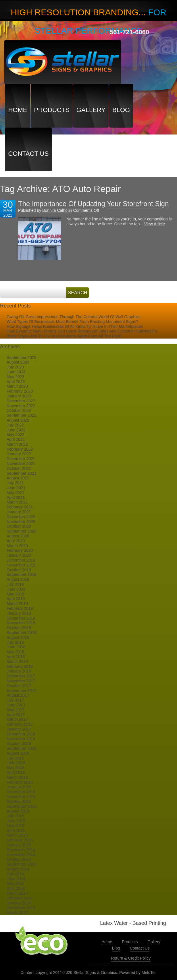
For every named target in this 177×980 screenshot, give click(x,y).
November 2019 (21, 565)
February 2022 (20, 449)
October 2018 (19, 628)
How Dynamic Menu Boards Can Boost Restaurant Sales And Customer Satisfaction (82, 331)
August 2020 (18, 536)
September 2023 (22, 358)
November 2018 (21, 623)
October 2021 (19, 468)
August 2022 (18, 420)
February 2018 (20, 666)
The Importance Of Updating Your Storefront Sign (93, 204)
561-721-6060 (129, 32)
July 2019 (15, 584)
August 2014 (18, 869)
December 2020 (21, 517)
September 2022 (22, 415)
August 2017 (18, 695)
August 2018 (18, 637)
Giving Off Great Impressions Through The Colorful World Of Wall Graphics (73, 317)
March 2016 (17, 777)
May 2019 (15, 594)
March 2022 (17, 444)
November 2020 (21, 522)
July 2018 (15, 642)
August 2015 (18, 811)
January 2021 (19, 512)
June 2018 (16, 647)
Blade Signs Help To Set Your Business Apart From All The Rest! (64, 336)
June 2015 (16, 821)
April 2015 (16, 831)
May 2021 (15, 493)
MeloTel (149, 973)
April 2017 (16, 715)
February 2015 (20, 840)
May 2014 (15, 883)
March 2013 (17, 912)
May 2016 (15, 768)
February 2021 (20, 507)
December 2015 (21, 792)
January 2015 (19, 845)
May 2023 (15, 377)
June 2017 (16, 705)
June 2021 (16, 488)
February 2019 (20, 608)
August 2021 (18, 478)
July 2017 (15, 700)
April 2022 (16, 439)
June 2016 (16, 763)
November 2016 (21, 739)
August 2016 (18, 753)
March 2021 (17, 502)
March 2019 (17, 604)
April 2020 (16, 541)
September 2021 (22, 473)
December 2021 (21, 459)
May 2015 (15, 826)
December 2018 (21, 618)
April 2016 (16, 773)
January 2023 (19, 396)
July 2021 (15, 483)
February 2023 (20, 391)
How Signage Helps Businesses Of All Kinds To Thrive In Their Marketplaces (75, 326)
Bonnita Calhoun (57, 210)
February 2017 (20, 724)
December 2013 (21, 908)
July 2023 (15, 367)
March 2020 (17, 546)
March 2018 (17, 662)
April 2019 (16, 599)
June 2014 (16, 879)
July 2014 (15, 874)
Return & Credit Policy (131, 958)
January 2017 (19, 729)
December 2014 (21, 850)
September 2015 (22, 806)
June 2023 (16, 372)
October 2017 (19, 686)
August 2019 (18, 579)
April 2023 (16, 382)
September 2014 (22, 864)
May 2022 (15, 435)
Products (52, 110)
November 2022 (21, 406)
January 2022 (19, 454)
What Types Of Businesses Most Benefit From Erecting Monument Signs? (72, 322)
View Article (155, 224)
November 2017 (21, 681)
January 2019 (19, 613)
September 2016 (22, 748)
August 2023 (18, 362)
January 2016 (19, 787)
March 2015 (17, 835)
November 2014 (21, 855)
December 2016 (21, 734)
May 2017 (15, 710)
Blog (121, 110)
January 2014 (19, 903)
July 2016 (15, 758)
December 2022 (21, 401)
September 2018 (22, 633)
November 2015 (21, 797)
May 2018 (15, 652)
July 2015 (15, 816)
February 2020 (20, 550)
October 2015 (19, 802)
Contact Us (28, 154)
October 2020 (19, 526)
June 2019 (16, 589)
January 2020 (19, 555)
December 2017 (21, 676)
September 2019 (22, 574)
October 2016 (19, 743)
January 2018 (19, 671)
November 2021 (21, 464)
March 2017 (17, 719)
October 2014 (19, 859)
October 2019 (19, 570)
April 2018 (16, 657)
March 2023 (17, 386)
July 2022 (15, 425)
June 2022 (16, 430)
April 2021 (16, 497)
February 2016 (20, 782)
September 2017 (22, 691)
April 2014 (16, 888)
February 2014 (20, 898)
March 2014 (17, 893)
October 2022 (19, 410)
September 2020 (22, 531)
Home (18, 110)
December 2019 (21, 560)
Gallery (91, 110)
